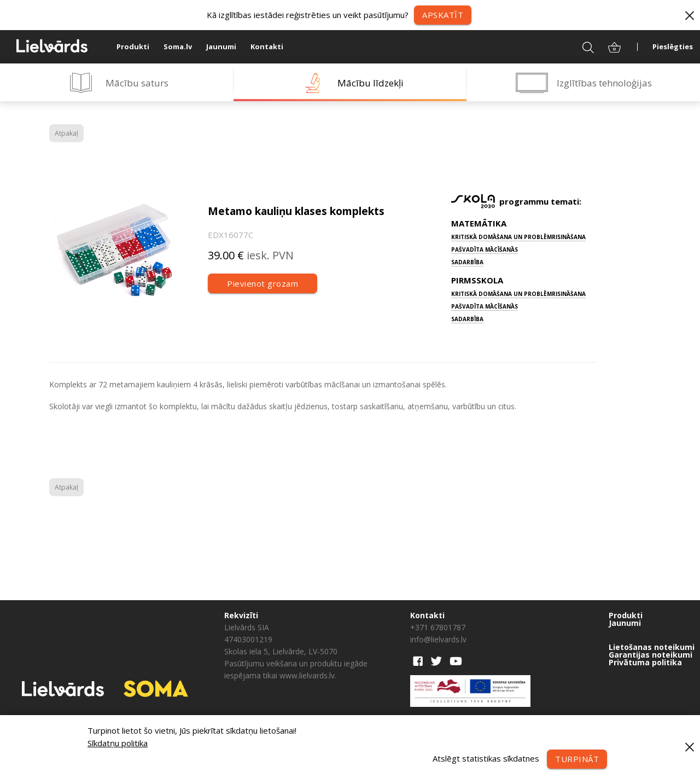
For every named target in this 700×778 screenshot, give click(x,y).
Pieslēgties (673, 47)
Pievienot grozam (262, 283)
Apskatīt (443, 15)
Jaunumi (221, 47)
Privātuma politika (645, 663)
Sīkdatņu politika (118, 743)
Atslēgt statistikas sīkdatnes (486, 758)
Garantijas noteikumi (651, 655)
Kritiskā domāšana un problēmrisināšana (518, 237)
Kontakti (267, 47)
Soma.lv (178, 47)
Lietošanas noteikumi (652, 647)
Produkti (133, 47)
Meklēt (581, 47)
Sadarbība (467, 262)
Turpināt (577, 759)
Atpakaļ (66, 133)
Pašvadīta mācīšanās (485, 249)
